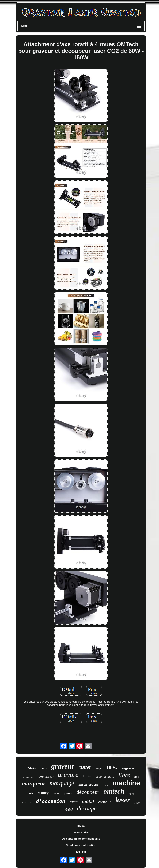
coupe (99, 768)
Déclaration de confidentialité (81, 839)
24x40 (32, 768)
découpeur (88, 792)
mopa (57, 794)
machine (126, 783)
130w (87, 776)
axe (137, 777)
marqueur (34, 784)
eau (69, 809)
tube (44, 769)
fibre (124, 775)
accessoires (28, 777)
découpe (87, 808)
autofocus (89, 784)
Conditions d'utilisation (81, 845)
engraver (128, 768)
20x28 (131, 794)
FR (84, 852)
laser (123, 800)
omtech (114, 791)
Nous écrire (81, 832)
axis (31, 793)
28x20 (106, 786)
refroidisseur (46, 777)
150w (137, 803)
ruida (73, 802)
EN (78, 852)
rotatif (27, 802)
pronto (68, 794)
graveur (63, 766)
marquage (62, 783)
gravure (68, 775)
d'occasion (51, 802)
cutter (85, 767)
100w (112, 767)
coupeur (104, 802)
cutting (44, 793)
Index (81, 826)
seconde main (105, 776)
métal (88, 802)
